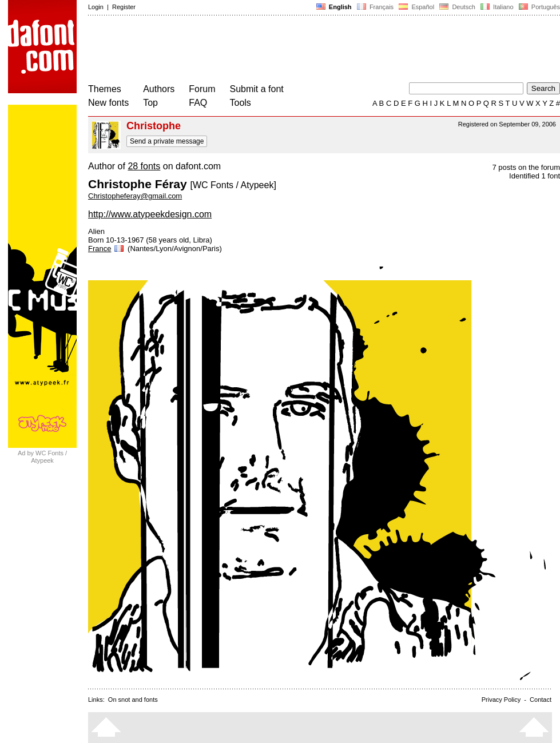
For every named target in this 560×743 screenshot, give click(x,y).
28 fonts (144, 166)
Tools (241, 103)
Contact (541, 700)
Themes (105, 89)
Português (539, 7)
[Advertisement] (296, 50)
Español (416, 7)
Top (150, 103)
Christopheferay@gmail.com (135, 196)
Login (96, 7)
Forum (202, 89)
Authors (159, 89)
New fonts (108, 103)
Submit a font (257, 89)
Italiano (497, 7)
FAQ (198, 103)
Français (375, 7)
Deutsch (457, 7)
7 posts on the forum (526, 167)
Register (124, 7)
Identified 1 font (535, 176)
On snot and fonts (133, 700)
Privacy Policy (501, 700)
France (107, 249)
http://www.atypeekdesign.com (150, 214)
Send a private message (167, 141)
